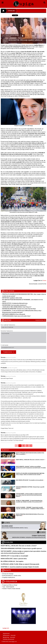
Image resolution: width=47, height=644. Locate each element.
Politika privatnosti (8, 639)
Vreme (44, 281)
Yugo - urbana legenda (8, 587)
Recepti (6, 570)
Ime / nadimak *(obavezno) (23, 327)
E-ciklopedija (9, 582)
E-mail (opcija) (23, 347)
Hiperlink (11, 11)
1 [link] (20, 446)
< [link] (16, 446)
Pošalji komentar (8, 352)
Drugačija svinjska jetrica (9, 577)
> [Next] (31, 446)
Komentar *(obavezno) (23, 337)
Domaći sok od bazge (8, 574)
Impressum (6, 633)
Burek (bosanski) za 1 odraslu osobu (12, 576)
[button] (3, 2)
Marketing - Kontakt (8, 637)
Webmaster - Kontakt (9, 635)
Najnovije (5, 450)
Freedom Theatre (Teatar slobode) (11, 589)
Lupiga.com (6, 628)
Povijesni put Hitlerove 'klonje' (10, 585)
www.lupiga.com (13, 641)
